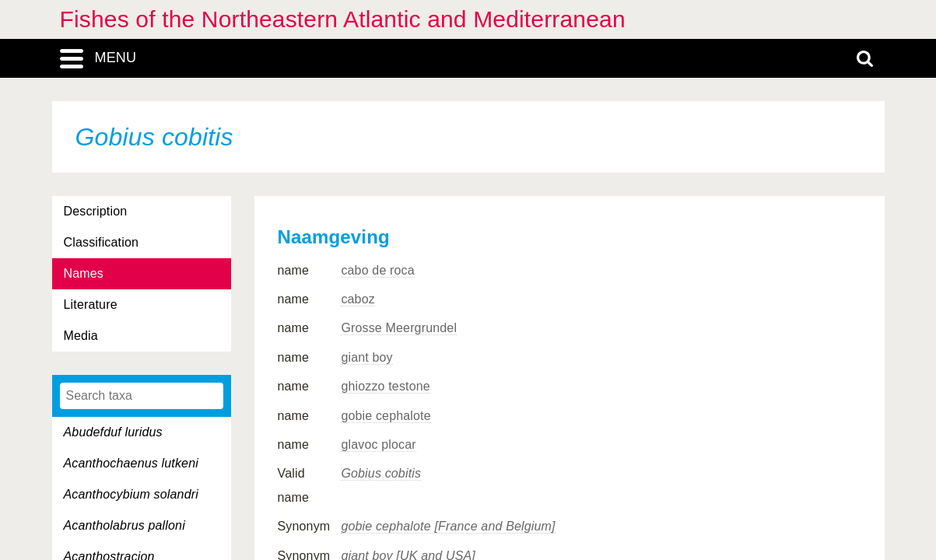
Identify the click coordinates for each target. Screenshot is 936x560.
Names (84, 273)
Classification (102, 242)
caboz (358, 299)
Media (81, 336)
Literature (91, 304)
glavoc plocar (378, 444)
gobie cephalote (386, 416)
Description (96, 211)
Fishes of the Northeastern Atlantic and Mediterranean (343, 19)
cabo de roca (377, 270)
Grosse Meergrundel (399, 328)
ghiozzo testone (385, 386)
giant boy (366, 357)
